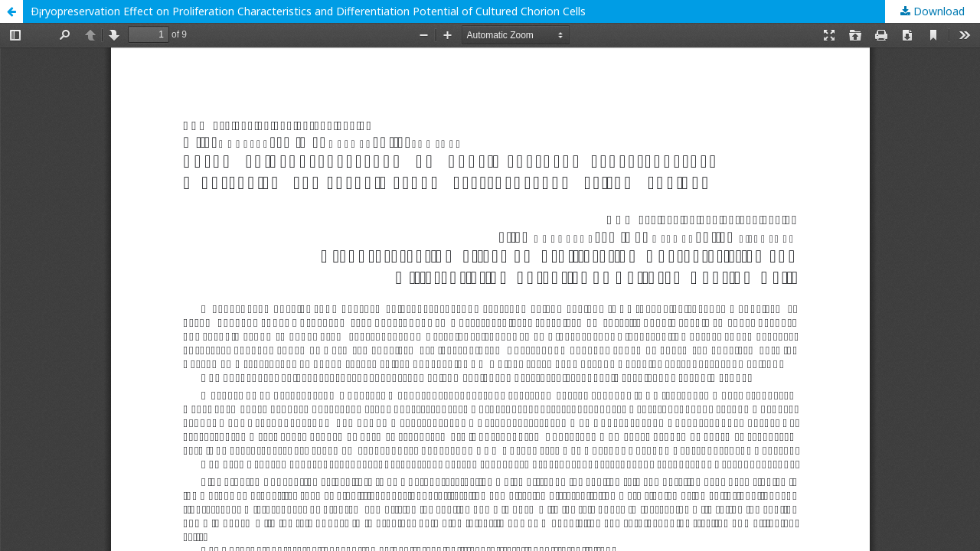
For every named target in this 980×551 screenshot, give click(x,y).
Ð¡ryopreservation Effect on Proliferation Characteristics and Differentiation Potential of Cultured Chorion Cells (308, 11)
